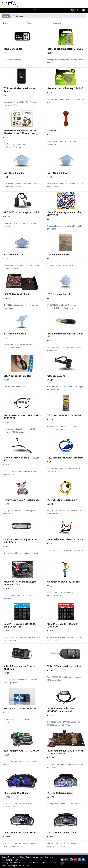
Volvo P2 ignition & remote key (64, 666)
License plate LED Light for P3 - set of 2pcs (21, 541)
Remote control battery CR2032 (65, 49)
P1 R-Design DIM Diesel (16, 793)
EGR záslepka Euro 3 (15, 334)
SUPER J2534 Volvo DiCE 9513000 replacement (61, 710)
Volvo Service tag (13, 49)
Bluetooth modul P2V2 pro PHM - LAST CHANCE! (66, 752)
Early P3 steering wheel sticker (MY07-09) (65, 214)
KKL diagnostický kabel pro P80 (65, 458)
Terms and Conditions (34, 857)
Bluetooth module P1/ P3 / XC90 (21, 751)
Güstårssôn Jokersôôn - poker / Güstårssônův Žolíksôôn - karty (21, 132)
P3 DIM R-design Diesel (60, 793)
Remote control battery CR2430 (65, 88)
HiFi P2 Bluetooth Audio (17, 294)
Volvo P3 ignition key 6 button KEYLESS (20, 668)
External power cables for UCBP (65, 539)
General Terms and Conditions (13, 857)
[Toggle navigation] (34, 10)
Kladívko (52, 131)
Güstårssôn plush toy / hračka (64, 582)
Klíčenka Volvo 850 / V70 (61, 255)
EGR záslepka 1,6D (57, 173)
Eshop (6, 16)
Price (29, 23)
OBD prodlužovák (57, 376)
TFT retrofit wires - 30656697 (64, 415)
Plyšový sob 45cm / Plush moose (21, 500)
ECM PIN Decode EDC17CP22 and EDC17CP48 (20, 625)
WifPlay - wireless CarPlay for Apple (20, 90)
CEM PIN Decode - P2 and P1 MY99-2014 (63, 625)
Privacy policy (49, 857)
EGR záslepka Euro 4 (59, 294)
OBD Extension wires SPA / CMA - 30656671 (22, 417)
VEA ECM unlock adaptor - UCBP (21, 212)
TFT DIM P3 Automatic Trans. (20, 832)
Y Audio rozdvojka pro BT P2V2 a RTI (21, 459)
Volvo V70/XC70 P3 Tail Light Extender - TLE (20, 583)
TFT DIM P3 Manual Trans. (62, 832)
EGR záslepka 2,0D (14, 173)
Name (5, 23)
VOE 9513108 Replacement (62, 500)
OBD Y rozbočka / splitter (17, 376)
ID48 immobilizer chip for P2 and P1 (65, 335)
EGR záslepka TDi (13, 255)
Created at (57, 23)
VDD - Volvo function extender (20, 708)
